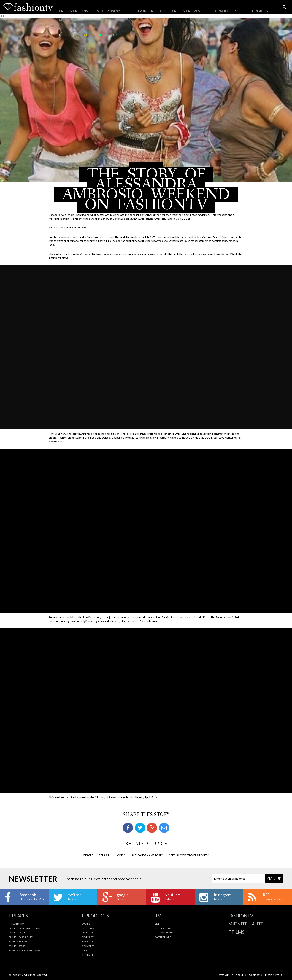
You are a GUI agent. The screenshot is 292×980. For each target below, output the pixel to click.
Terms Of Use (225, 975)
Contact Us (246, 8)
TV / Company (90, 8)
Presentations (67, 8)
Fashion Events (164, 933)
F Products (158, 8)
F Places (175, 8)
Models (120, 855)
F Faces (88, 855)
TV (158, 916)
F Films (236, 932)
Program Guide (164, 928)
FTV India (109, 8)
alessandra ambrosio (147, 855)
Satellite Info (163, 937)
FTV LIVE (229, 8)
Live (157, 924)
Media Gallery (194, 8)
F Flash (104, 855)
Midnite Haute (246, 924)
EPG (217, 8)
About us (241, 975)
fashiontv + (242, 916)
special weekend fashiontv (189, 855)
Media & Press (274, 975)
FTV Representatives (133, 8)
